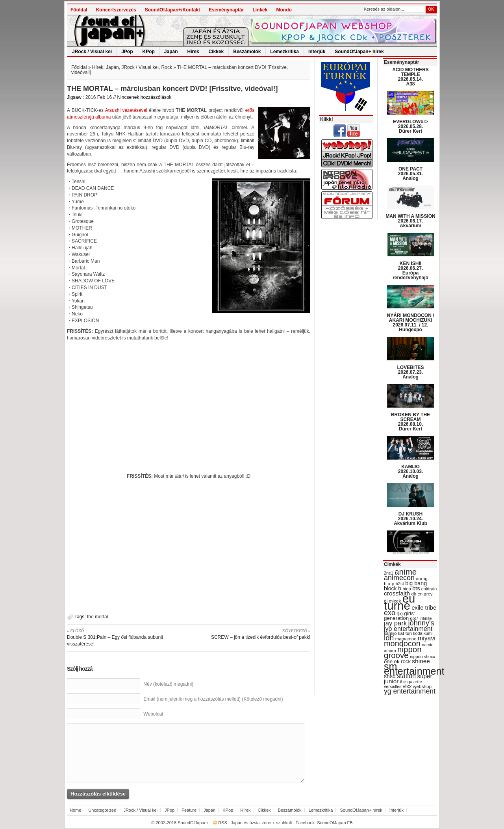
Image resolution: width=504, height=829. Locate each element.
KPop (149, 52)
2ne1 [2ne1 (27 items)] (389, 573)
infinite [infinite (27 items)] (426, 618)
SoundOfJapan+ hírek (359, 52)
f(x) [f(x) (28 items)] (400, 614)
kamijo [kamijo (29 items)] (390, 633)
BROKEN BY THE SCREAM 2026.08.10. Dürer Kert (410, 422)
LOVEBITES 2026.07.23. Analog (410, 372)
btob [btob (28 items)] (407, 589)
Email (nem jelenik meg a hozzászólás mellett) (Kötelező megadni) (213, 699)
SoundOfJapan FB (335, 823)
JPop (127, 52)
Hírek (193, 52)
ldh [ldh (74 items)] (389, 638)
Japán (171, 52)
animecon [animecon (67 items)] (399, 578)
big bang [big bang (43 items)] (416, 583)
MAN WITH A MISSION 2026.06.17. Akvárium (410, 221)
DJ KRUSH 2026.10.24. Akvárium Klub (410, 519)
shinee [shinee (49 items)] (421, 661)
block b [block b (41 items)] (393, 588)
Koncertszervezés (116, 10)
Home (75, 810)
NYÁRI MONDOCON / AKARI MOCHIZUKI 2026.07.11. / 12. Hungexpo (411, 323)
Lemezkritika (284, 52)
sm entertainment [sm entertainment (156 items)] (414, 669)
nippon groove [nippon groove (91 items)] (403, 652)
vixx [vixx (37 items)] (407, 686)
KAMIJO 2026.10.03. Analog (410, 471)
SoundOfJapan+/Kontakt (172, 10)
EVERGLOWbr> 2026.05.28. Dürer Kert (410, 126)
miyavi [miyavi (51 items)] (427, 638)
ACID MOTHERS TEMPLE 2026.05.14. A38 (410, 77)
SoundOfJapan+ (193, 823)
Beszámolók (247, 52)
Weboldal (153, 714)
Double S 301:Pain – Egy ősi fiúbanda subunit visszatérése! (125, 637)
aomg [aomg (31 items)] (422, 579)
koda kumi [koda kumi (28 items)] (423, 633)
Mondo (284, 10)
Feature (189, 810)
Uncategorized (102, 810)
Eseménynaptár (226, 10)
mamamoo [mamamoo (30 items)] (406, 639)
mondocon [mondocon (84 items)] (402, 644)
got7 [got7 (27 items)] (414, 618)
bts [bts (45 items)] (416, 588)
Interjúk (317, 52)
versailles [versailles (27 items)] (393, 686)
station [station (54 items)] (406, 676)
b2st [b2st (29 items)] (400, 584)
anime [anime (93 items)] (406, 572)
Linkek (260, 10)
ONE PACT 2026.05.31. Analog (410, 174)
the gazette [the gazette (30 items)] (411, 682)
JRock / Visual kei (92, 52)
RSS (223, 823)
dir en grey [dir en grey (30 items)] (422, 594)
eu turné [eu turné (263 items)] (399, 602)
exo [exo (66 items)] (390, 613)
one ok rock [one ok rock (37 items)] (397, 661)
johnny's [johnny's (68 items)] (421, 623)
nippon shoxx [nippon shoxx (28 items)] (422, 657)
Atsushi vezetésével (126, 110)
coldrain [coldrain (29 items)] (429, 589)
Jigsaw (74, 97)
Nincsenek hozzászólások (144, 97)
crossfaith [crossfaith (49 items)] (397, 593)
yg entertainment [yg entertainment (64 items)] (410, 691)
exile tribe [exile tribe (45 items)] (424, 608)
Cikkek (216, 52)
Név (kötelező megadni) (168, 684)
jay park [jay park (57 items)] (395, 623)
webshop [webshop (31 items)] (422, 686)
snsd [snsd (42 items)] (390, 676)
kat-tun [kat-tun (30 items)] (405, 633)
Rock (167, 67)
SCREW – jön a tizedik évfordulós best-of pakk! (252, 634)
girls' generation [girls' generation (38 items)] (399, 616)
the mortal (97, 617)
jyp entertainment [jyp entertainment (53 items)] (408, 629)
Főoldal (79, 10)
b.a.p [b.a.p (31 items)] (389, 584)
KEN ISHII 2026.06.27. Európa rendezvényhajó (410, 271)
